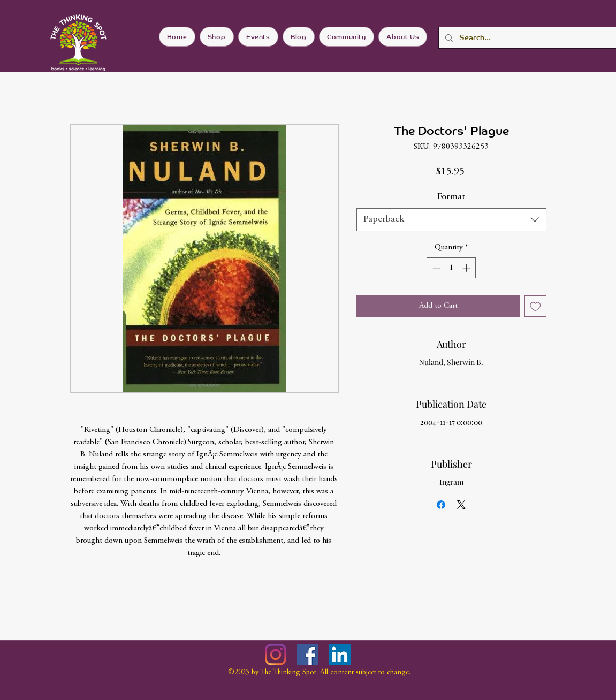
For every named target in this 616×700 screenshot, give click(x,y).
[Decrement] (435, 268)
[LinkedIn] (340, 655)
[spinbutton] (451, 268)
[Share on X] (461, 505)
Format (451, 197)
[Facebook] (308, 655)
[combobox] (451, 220)
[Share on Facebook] (441, 505)
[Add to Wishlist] (535, 306)
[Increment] (467, 268)
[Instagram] (276, 655)
